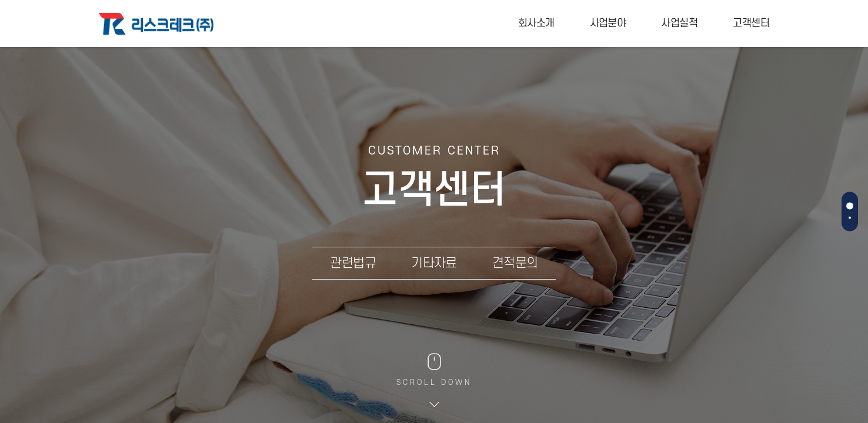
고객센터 (751, 23)
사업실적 (679, 23)
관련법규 (353, 263)
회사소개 (536, 23)
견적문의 (515, 263)
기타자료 (434, 263)
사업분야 (608, 23)
